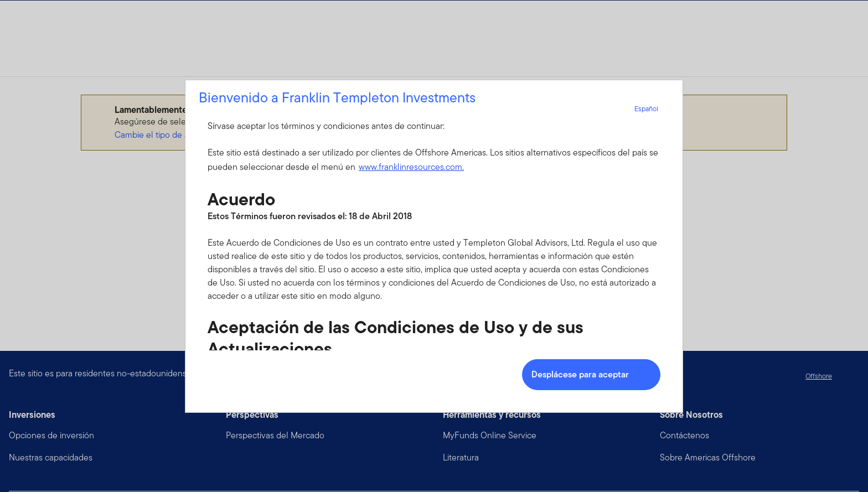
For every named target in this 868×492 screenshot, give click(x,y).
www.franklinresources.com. (411, 167)
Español (653, 108)
